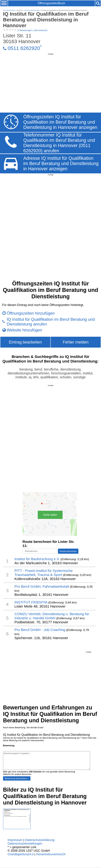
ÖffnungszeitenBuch (52, 3)
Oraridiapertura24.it (21, 854)
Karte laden (50, 515)
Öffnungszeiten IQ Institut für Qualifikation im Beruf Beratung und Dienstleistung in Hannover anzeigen (60, 122)
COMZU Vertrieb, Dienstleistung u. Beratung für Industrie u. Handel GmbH (52, 616)
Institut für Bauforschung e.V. (37, 559)
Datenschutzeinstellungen (25, 844)
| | (25, 30)
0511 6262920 (24, 48)
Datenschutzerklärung (40, 840)
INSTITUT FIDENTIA (31, 602)
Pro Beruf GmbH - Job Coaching (40, 630)
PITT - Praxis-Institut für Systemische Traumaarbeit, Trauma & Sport (44, 573)
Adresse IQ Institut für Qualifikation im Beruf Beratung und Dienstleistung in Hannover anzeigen (61, 164)
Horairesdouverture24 (51, 854)
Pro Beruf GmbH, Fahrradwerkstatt (42, 586)
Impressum (15, 840)
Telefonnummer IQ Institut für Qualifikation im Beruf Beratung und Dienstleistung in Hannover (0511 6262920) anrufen (59, 143)
